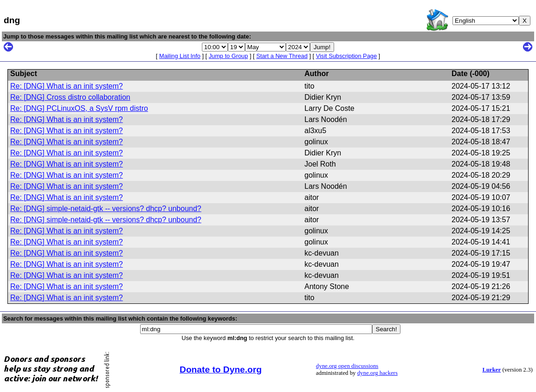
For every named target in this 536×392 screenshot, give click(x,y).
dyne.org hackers (378, 373)
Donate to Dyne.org (221, 370)
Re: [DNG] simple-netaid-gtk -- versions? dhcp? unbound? (106, 209)
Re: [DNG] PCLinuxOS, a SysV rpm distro (79, 108)
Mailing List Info (180, 56)
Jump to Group (229, 56)
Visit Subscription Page (346, 56)
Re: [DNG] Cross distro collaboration (70, 97)
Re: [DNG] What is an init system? (67, 86)
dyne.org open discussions (347, 366)
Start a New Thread (282, 56)
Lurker (491, 370)
